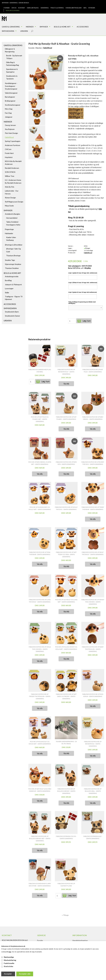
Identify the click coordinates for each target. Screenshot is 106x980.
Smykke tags (10, 260)
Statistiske (8, 966)
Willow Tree (10, 176)
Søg (85, 8)
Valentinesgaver (11, 93)
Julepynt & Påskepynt (13, 284)
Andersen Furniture (13, 145)
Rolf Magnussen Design (14, 202)
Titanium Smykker (12, 268)
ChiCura (8, 149)
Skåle (7, 293)
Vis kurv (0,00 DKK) (13, 10)
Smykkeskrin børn (12, 312)
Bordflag (8, 280)
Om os (14, 8)
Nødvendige (9, 957)
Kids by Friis (10, 187)
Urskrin (24, 31)
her (10, 952)
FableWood (9, 137)
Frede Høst (9, 153)
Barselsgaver (10, 97)
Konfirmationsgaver (13, 105)
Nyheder (92, 8)
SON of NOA (10, 172)
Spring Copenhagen (13, 141)
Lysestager (9, 288)
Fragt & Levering (57, 8)
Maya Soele (9, 206)
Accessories (83, 27)
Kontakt (22, 8)
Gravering (45, 8)
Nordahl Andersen (12, 168)
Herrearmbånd (12, 218)
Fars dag (8, 113)
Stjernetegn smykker (13, 264)
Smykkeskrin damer (12, 316)
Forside (7, 8)
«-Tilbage (65, 915)
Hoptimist (9, 157)
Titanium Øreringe (13, 256)
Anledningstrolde (12, 276)
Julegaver (9, 117)
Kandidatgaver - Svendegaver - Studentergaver (11, 86)
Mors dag (9, 109)
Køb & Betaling (33, 8)
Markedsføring (10, 960)
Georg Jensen (10, 125)
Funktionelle (9, 963)
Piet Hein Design (11, 133)
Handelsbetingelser (74, 8)
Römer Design (10, 198)
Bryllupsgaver (10, 101)
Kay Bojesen (10, 129)
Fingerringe (9, 229)
